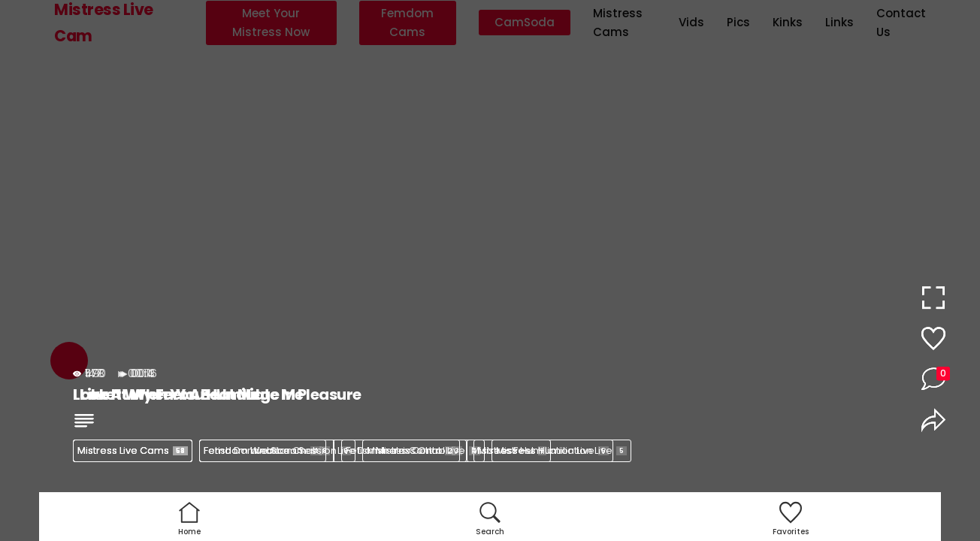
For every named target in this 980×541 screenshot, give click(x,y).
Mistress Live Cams (133, 450)
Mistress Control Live (423, 450)
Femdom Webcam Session (277, 450)
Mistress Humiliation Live (561, 450)
